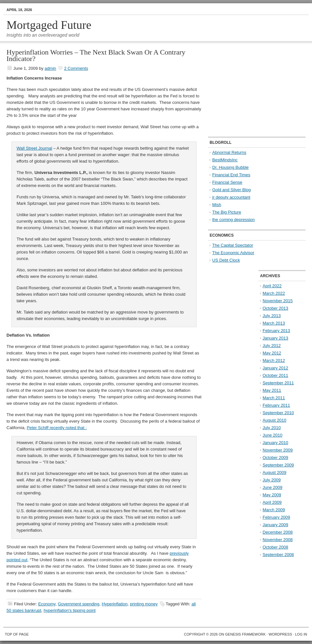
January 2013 (275, 338)
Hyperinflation (115, 604)
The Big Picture (227, 212)
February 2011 (276, 405)
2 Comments (76, 68)
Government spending (79, 604)
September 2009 (278, 465)
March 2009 (274, 510)
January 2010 (275, 443)
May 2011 (272, 390)
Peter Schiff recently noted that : (57, 428)
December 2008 (278, 532)
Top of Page (17, 634)
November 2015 (278, 301)
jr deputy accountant (231, 197)
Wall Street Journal (34, 148)
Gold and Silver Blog (232, 190)
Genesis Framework (246, 634)
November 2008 (278, 540)
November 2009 (278, 450)
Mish (217, 205)
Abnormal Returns (229, 152)
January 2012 (275, 368)
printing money (144, 604)
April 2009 (272, 502)
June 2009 (273, 487)
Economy (47, 604)
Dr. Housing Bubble (230, 167)
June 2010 (273, 435)
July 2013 (272, 316)
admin (50, 68)
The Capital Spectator (233, 245)
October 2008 (275, 547)
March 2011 (274, 398)
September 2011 (278, 383)
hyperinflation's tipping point (70, 610)
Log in (301, 634)
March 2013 (274, 323)
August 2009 (274, 472)
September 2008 (278, 555)
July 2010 (272, 428)
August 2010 (274, 420)
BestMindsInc (225, 160)
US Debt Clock (226, 260)
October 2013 (275, 308)
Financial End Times (231, 175)
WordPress (280, 634)
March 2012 (274, 360)
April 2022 (272, 286)
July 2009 (272, 480)
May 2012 (272, 353)
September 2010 (278, 413)
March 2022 (274, 293)
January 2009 (275, 525)
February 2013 (276, 331)
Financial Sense (227, 182)
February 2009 (276, 517)
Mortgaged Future (49, 25)
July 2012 (272, 346)
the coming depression (234, 220)
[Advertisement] (249, 90)
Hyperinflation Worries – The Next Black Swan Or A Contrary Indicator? (96, 55)
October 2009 (275, 458)
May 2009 (272, 495)
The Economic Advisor (233, 253)
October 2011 (275, 375)
